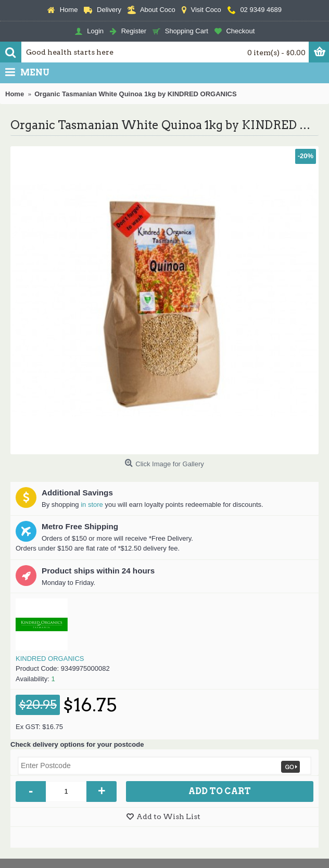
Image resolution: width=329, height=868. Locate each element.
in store (92, 505)
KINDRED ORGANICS (50, 659)
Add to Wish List (168, 816)
